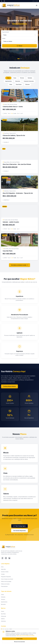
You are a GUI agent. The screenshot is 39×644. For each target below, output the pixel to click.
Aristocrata (3, 616)
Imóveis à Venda (5, 572)
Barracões (18, 81)
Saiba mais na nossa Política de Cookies (25, 636)
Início (2, 567)
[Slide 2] (20, 59)
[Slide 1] (18, 59)
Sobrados (30, 78)
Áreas (11, 84)
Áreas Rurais (19, 84)
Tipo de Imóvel (5, 32)
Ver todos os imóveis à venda (19, 265)
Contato (3, 574)
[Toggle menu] (37, 5)
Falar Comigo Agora (19, 526)
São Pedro (3, 614)
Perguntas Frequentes (6, 577)
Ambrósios (3, 621)
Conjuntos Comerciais (29, 81)
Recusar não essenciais (19, 642)
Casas (15, 78)
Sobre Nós (3, 569)
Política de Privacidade (6, 582)
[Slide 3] (21, 59)
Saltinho (3, 619)
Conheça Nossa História (9, 386)
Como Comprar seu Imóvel (7, 579)
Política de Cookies (5, 584)
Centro (3, 611)
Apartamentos (8, 81)
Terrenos (22, 78)
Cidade (4, 38)
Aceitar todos (19, 639)
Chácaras (27, 84)
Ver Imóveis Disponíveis (19, 531)
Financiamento (4, 586)
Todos (8, 78)
